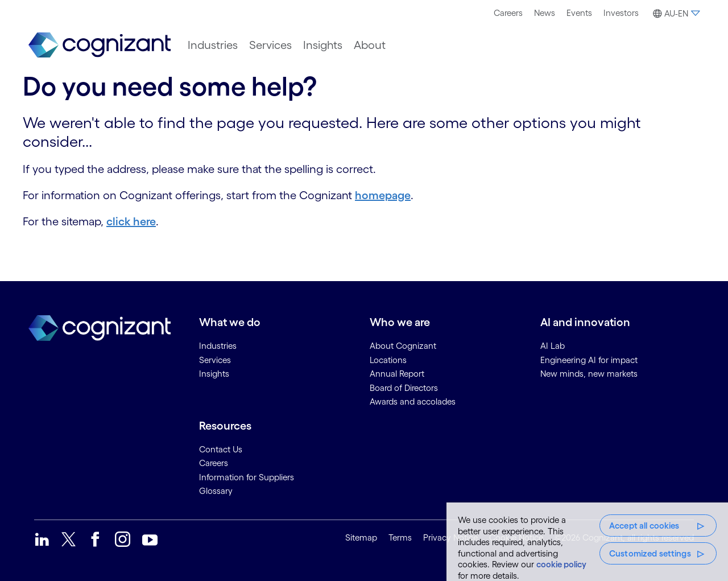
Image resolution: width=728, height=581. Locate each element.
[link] (100, 45)
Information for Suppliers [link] (247, 477)
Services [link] (215, 360)
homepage (383, 195)
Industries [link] (218, 346)
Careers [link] (214, 463)
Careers (508, 13)
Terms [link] (400, 537)
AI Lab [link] (553, 346)
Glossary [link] (216, 491)
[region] (587, 542)
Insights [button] (323, 45)
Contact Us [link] (221, 449)
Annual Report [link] (397, 374)
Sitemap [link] (361, 537)
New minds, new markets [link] (589, 374)
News (545, 13)
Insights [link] (214, 374)
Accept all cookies (644, 526)
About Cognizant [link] (403, 346)
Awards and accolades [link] (413, 401)
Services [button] (270, 45)
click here (131, 221)
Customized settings (650, 553)
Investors (621, 13)
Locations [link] (388, 360)
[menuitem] (508, 13)
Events (579, 13)
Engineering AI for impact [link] (589, 360)
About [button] (370, 45)
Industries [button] (213, 45)
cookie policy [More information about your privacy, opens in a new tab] (561, 564)
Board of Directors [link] (404, 388)
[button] (675, 14)
